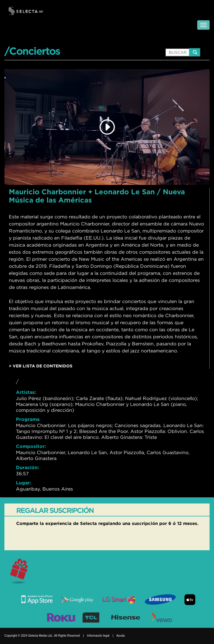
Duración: (28, 467)
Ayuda (120, 636)
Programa (28, 419)
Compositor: (31, 446)
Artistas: (26, 392)
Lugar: (24, 483)
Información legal (98, 636)
